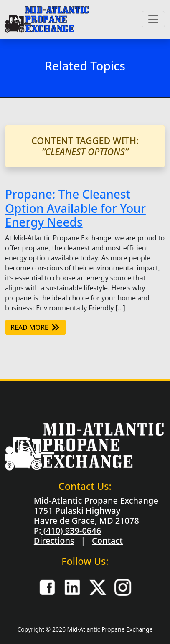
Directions (54, 540)
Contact (107, 540)
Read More (36, 327)
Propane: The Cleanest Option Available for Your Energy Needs (75, 208)
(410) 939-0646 (71, 530)
